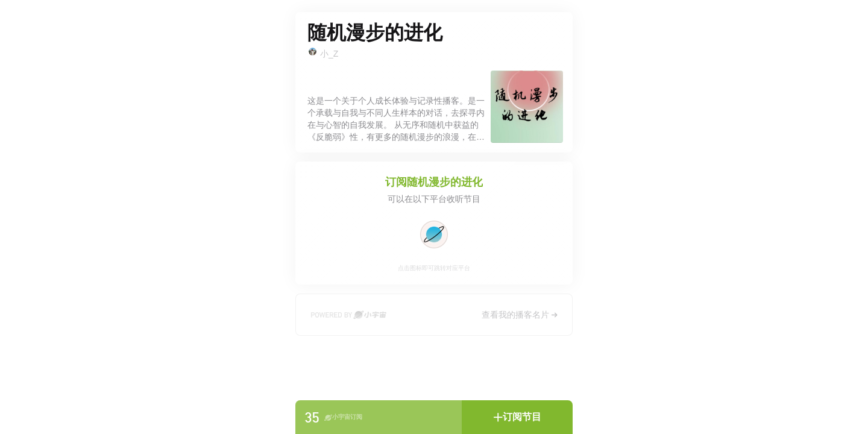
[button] (517, 417)
